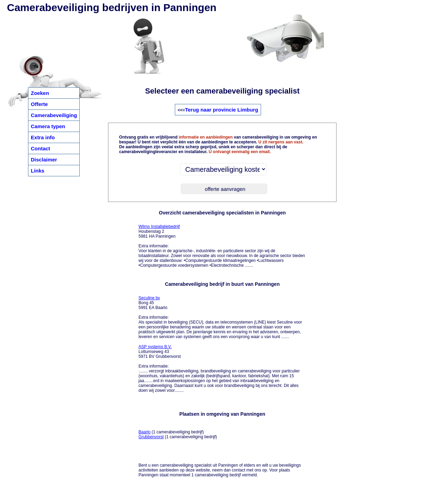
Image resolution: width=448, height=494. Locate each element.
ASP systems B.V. (155, 347)
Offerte (39, 104)
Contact (41, 148)
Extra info (43, 137)
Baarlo (145, 432)
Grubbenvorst (151, 437)
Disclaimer (44, 160)
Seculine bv (149, 298)
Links (38, 171)
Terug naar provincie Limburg (221, 110)
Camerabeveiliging (54, 115)
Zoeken (40, 93)
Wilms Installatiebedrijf (159, 227)
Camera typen (48, 126)
